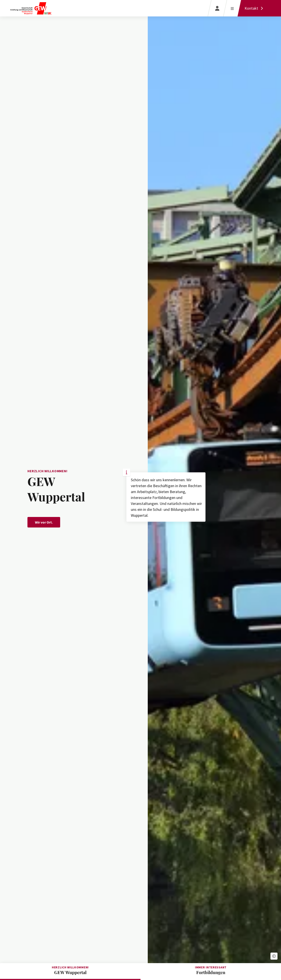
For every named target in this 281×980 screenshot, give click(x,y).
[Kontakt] (255, 8)
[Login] (217, 8)
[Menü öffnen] (232, 8)
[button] (274, 956)
